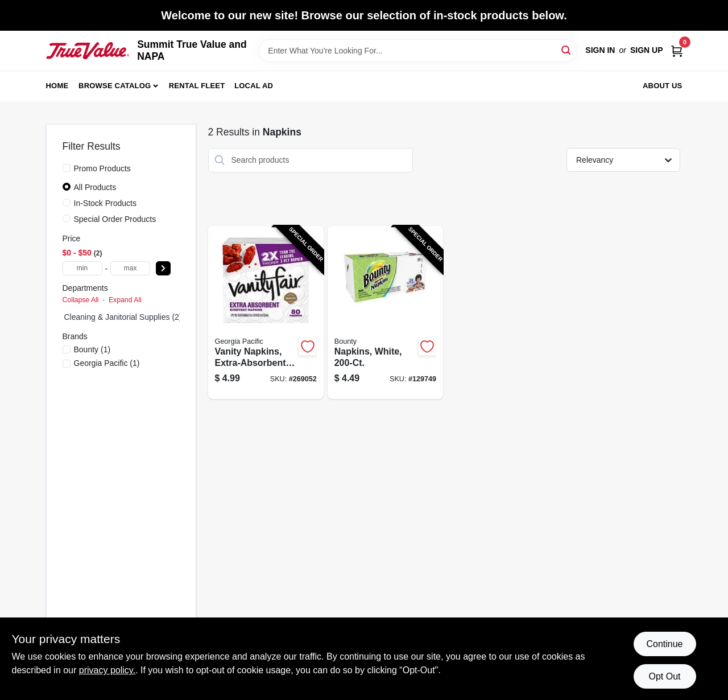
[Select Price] (163, 268)
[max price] (130, 268)
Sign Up (647, 50)
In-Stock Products (106, 203)
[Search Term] (418, 51)
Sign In (600, 50)
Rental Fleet (197, 86)
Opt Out (664, 676)
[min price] (82, 268)
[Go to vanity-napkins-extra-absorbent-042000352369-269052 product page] (266, 313)
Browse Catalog (115, 86)
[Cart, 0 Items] (677, 50)
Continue (664, 644)
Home (57, 86)
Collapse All (81, 300)
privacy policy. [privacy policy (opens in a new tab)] (107, 670)
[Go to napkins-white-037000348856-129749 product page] (385, 313)
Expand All (125, 300)
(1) (92, 349)
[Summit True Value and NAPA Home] (88, 51)
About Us (663, 86)
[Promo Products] (67, 168)
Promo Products (102, 168)
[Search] (567, 50)
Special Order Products (115, 219)
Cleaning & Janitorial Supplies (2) (123, 317)
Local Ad (254, 86)
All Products (95, 187)
